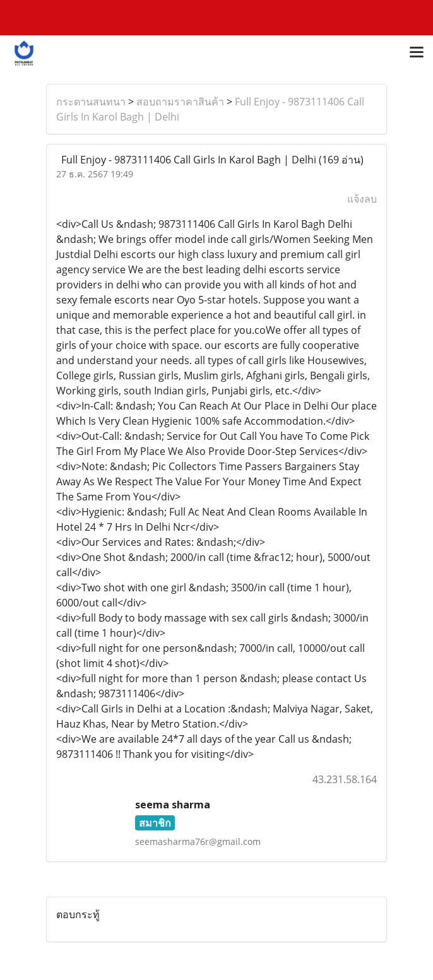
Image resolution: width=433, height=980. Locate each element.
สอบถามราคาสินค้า (180, 102)
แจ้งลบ (362, 199)
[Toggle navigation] (417, 53)
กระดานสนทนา (91, 102)
